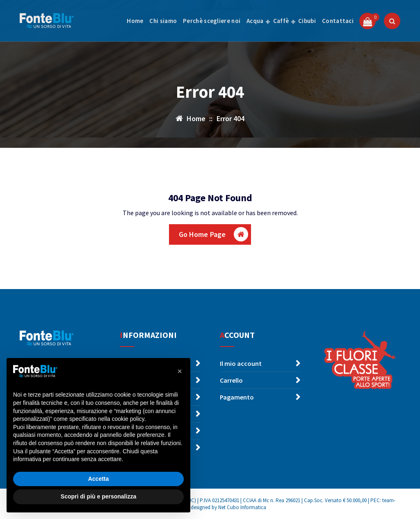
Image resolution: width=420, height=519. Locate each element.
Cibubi (307, 21)
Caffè (281, 21)
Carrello (231, 380)
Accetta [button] (99, 479)
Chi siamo (163, 21)
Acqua (255, 21)
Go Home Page (214, 234)
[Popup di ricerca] (392, 21)
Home (135, 21)
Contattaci (338, 21)
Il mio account (241, 363)
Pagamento (237, 397)
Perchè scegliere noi (212, 21)
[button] (180, 371)
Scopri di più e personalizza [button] (98, 496)
